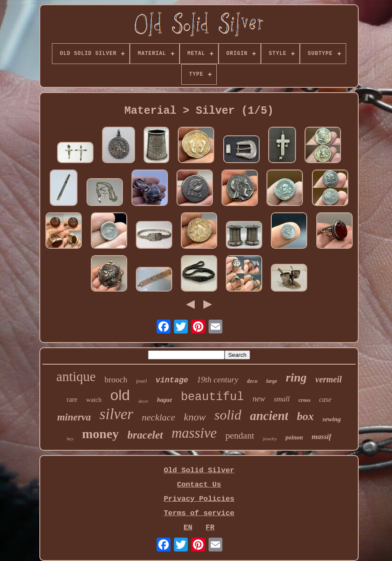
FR (210, 527)
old (120, 395)
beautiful (212, 397)
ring (296, 377)
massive (194, 433)
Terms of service (199, 513)
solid (228, 415)
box (305, 416)
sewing (332, 419)
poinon (294, 438)
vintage (172, 380)
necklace (159, 417)
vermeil (329, 379)
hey (70, 439)
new (259, 399)
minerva (74, 417)
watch (94, 400)
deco (252, 381)
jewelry (270, 439)
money (101, 434)
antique (76, 377)
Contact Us (199, 485)
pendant (240, 436)
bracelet (145, 435)
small (282, 399)
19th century (218, 380)
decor (143, 401)
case (325, 399)
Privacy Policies (199, 499)
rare (72, 399)
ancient (269, 416)
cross (305, 400)
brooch (116, 380)
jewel (141, 381)
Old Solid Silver (199, 470)
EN (188, 527)
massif (321, 437)
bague (165, 400)
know (195, 417)
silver (116, 414)
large (272, 381)
